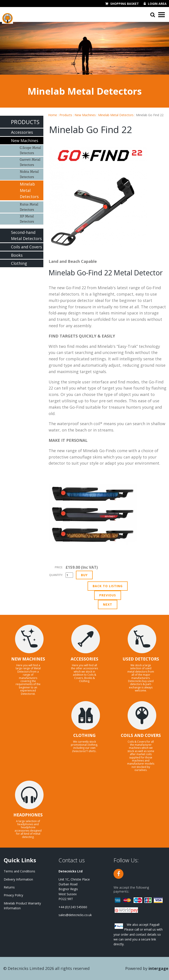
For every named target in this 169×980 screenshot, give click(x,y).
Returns (9, 887)
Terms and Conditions (19, 871)
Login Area (157, 4)
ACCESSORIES (84, 659)
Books (17, 255)
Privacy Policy (13, 895)
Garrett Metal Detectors (30, 162)
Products (66, 115)
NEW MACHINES (28, 659)
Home (53, 115)
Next (108, 604)
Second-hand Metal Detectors (26, 236)
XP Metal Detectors (27, 219)
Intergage (158, 968)
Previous (108, 595)
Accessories (22, 132)
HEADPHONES (28, 815)
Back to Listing (108, 586)
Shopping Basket (125, 4)
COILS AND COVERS (141, 735)
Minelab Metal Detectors (116, 115)
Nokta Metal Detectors (29, 174)
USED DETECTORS (141, 659)
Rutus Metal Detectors (29, 207)
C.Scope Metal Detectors (30, 150)
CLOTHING (84, 735)
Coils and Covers (27, 247)
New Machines (85, 115)
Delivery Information (18, 879)
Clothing (19, 263)
